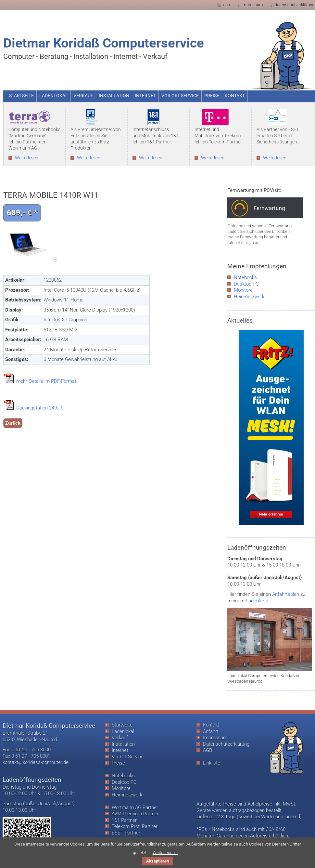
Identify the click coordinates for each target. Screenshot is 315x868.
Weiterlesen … (165, 853)
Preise (118, 763)
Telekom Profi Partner (135, 826)
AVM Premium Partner (135, 814)
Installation (123, 744)
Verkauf (120, 738)
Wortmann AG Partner (135, 808)
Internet (120, 750)
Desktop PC (246, 284)
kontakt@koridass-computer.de (36, 762)
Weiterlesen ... (29, 158)
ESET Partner (126, 833)
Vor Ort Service (128, 757)
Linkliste (212, 763)
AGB (208, 750)
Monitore (243, 290)
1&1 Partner (124, 820)
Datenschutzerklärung (226, 744)
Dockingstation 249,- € (40, 408)
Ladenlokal (257, 601)
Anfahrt (211, 731)
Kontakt (211, 725)
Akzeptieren (157, 861)
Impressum (215, 738)
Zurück (13, 423)
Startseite (122, 725)
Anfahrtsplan (286, 594)
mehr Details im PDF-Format (46, 381)
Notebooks (245, 277)
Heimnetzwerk (249, 297)
